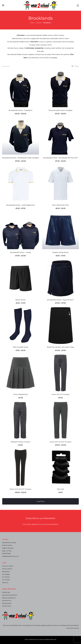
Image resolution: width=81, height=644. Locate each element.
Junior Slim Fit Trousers (60, 394)
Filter (75, 66)
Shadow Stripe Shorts (61, 252)
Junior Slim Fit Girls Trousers (60, 442)
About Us (5, 583)
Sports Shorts (20, 300)
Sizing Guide (6, 592)
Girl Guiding (6, 574)
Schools (39, 23)
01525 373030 (6, 553)
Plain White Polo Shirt (61, 205)
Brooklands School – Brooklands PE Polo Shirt (61, 158)
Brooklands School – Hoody (21, 252)
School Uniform (7, 569)
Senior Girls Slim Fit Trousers (20, 489)
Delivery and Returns (9, 598)
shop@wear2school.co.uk (10, 556)
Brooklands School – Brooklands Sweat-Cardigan (21, 158)
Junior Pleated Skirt (20, 394)
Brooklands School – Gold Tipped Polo (21, 205)
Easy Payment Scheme (10, 595)
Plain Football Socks (20, 347)
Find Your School (8, 566)
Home (32, 23)
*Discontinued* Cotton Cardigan (60, 110)
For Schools (6, 580)
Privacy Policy (7, 606)
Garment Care (7, 600)
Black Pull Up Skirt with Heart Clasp (60, 347)
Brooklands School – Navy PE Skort (60, 300)
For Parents (6, 577)
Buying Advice (7, 603)
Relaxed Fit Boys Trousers (20, 442)
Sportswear (6, 572)
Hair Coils (60, 489)
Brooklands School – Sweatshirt (20, 110)
